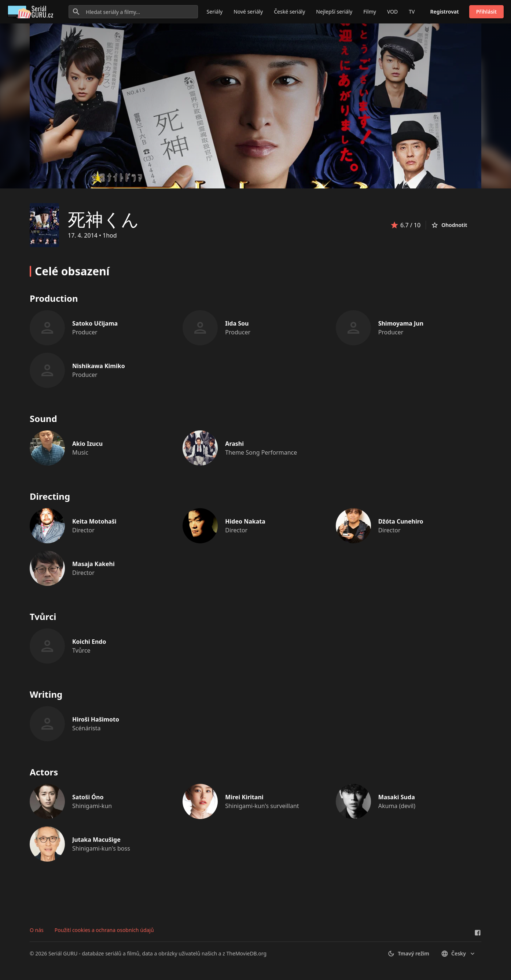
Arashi (234, 444)
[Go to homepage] (32, 12)
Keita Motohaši (94, 521)
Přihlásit (486, 12)
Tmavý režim (408, 954)
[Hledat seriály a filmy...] (133, 12)
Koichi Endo (89, 642)
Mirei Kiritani (244, 797)
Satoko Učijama (95, 323)
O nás (37, 930)
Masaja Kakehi (93, 564)
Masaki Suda (397, 797)
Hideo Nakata (245, 521)
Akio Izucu (87, 444)
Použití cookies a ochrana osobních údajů (104, 930)
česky (459, 954)
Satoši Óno (88, 797)
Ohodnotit (449, 225)
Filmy (370, 12)
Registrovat (445, 12)
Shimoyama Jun (401, 323)
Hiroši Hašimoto (96, 719)
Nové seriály (248, 12)
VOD (392, 12)
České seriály (289, 12)
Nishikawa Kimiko (99, 366)
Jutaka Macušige (96, 840)
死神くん (103, 219)
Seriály (215, 12)
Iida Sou (237, 323)
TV (412, 12)
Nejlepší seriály (334, 12)
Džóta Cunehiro (401, 521)
